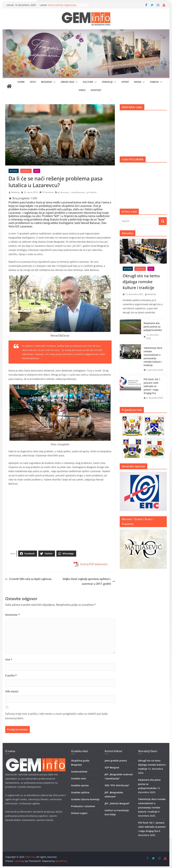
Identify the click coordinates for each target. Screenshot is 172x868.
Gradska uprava (80, 785)
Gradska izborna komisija (85, 799)
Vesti (33, 82)
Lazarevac (26, 171)
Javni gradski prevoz (116, 761)
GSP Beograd (112, 767)
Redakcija (15, 192)
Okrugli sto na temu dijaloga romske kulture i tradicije (141, 282)
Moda (138, 82)
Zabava (154, 82)
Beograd (47, 82)
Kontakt (96, 90)
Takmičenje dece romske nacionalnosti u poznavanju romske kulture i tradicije (153, 357)
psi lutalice (92, 192)
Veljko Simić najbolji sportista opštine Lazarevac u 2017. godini (89, 581)
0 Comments (47, 192)
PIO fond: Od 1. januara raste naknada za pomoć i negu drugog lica (152, 386)
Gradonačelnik (79, 772)
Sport (125, 82)
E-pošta (11, 675)
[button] (54, 82)
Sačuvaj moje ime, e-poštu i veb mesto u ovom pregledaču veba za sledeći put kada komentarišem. (56, 716)
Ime (9, 660)
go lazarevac (63, 192)
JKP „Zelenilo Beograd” (117, 803)
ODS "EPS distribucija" (117, 785)
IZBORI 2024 (67, 82)
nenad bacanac (78, 192)
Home (21, 82)
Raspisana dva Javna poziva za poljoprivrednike (153, 327)
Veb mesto (12, 691)
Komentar (13, 615)
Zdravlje (107, 82)
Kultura (88, 82)
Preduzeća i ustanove (83, 806)
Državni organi (79, 813)
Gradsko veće (79, 778)
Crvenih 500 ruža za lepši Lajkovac (28, 579)
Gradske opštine (80, 792)
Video (82, 90)
